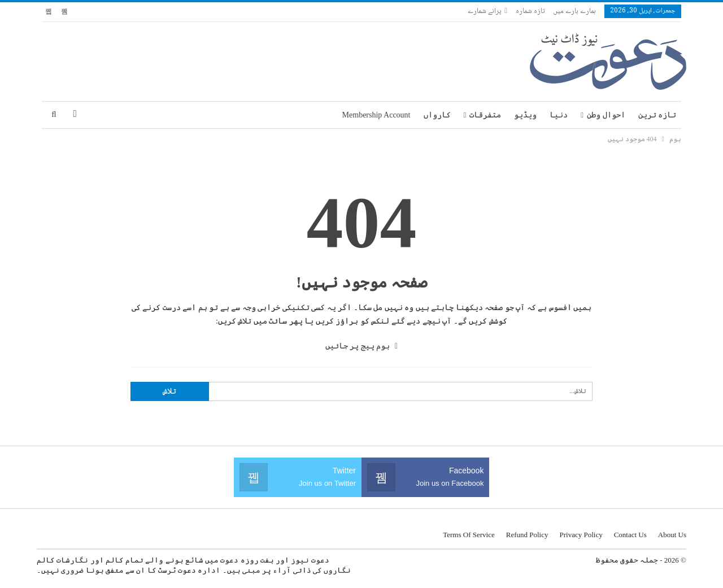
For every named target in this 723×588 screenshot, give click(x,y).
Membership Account (376, 115)
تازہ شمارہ (530, 11)
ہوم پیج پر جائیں (361, 346)
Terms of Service (469, 535)
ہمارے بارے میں (574, 11)
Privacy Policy (581, 535)
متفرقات (485, 115)
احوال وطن (606, 115)
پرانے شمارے (487, 11)
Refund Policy (527, 535)
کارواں (437, 115)
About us (672, 535)
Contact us (630, 535)
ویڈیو (525, 115)
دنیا (559, 115)
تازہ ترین (657, 115)
